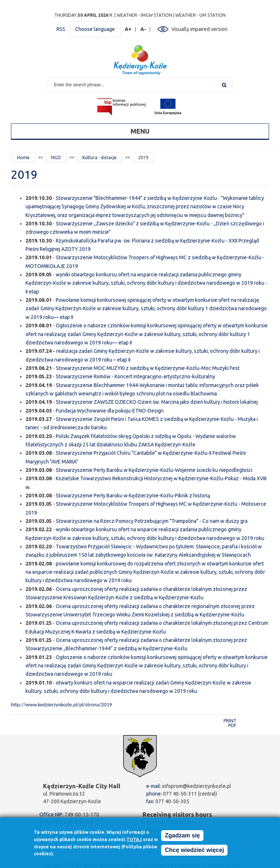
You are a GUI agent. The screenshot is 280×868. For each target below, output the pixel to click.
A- (143, 29)
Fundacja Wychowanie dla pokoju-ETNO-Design (110, 411)
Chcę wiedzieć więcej (194, 850)
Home (23, 157)
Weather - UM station (201, 15)
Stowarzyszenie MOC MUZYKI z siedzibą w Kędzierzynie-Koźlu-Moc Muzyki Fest (148, 368)
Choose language (95, 29)
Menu (140, 131)
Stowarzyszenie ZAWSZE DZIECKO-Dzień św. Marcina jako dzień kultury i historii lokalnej (157, 402)
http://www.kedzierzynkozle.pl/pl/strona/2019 (61, 705)
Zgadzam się (182, 835)
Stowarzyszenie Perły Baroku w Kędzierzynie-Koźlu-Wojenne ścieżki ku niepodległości (154, 470)
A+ (128, 29)
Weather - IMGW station (144, 15)
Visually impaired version (199, 29)
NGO (56, 157)
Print (230, 721)
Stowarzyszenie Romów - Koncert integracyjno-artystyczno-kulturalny (135, 376)
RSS (61, 29)
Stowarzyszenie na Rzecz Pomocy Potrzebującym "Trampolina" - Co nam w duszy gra (152, 521)
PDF (232, 725)
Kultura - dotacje (100, 157)
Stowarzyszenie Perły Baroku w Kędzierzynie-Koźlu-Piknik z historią (133, 496)
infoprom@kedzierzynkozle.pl (197, 786)
